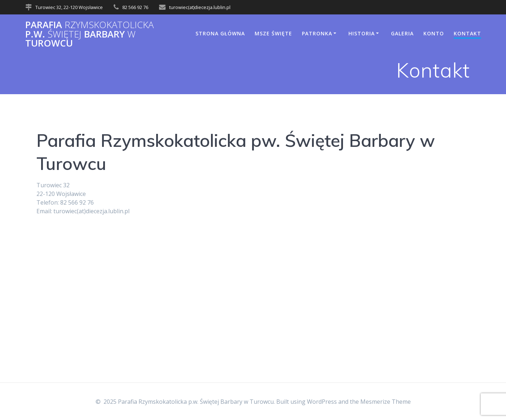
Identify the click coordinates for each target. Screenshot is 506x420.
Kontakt (467, 33)
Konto (434, 33)
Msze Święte (273, 33)
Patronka (317, 33)
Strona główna (220, 33)
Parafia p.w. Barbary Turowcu (89, 34)
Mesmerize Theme (386, 402)
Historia (362, 33)
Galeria (402, 33)
